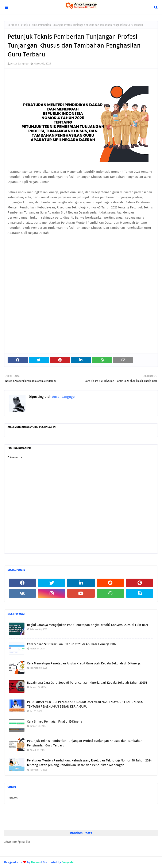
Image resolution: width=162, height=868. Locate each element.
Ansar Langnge (19, 64)
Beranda (13, 25)
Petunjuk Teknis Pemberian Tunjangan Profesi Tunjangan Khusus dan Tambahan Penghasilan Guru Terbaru (85, 743)
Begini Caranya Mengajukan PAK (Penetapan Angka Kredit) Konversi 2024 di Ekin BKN (87, 625)
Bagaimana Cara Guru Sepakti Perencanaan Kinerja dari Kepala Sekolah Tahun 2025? (87, 683)
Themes (36, 862)
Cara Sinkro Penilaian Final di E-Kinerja (55, 722)
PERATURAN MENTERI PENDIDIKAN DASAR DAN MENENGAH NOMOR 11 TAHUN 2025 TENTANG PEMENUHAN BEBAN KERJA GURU (85, 704)
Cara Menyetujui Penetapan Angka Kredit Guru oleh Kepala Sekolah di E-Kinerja (84, 663)
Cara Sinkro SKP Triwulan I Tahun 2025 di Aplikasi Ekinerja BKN (72, 644)
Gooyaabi (68, 862)
